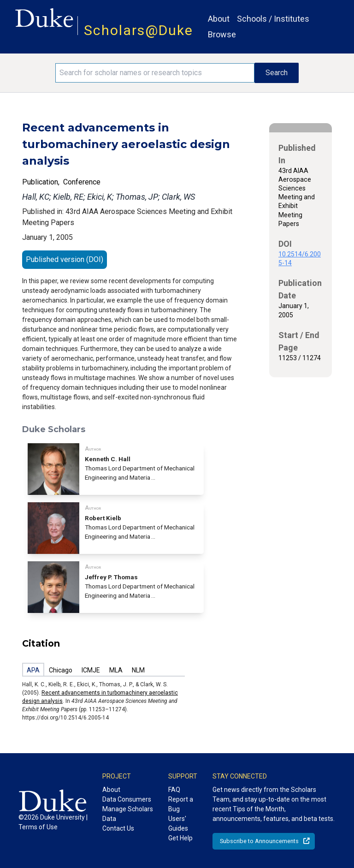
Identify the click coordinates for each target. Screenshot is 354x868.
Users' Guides (178, 823)
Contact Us (118, 828)
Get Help (180, 838)
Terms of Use (38, 827)
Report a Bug (181, 804)
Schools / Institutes (273, 19)
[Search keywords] (155, 73)
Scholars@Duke (139, 30)
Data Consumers (127, 799)
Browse (222, 34)
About (219, 19)
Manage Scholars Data (128, 814)
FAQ (174, 790)
